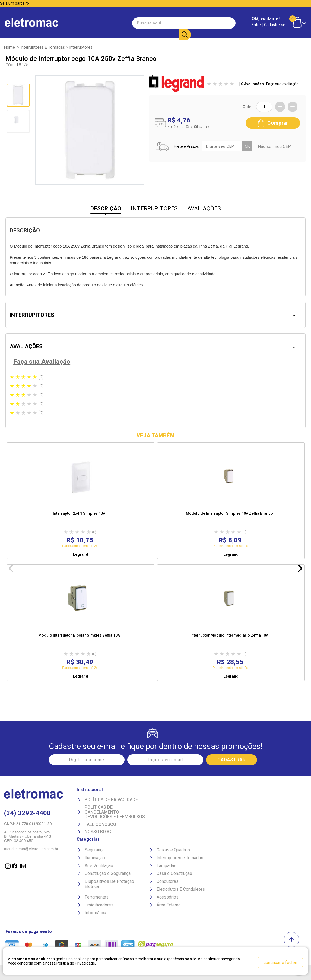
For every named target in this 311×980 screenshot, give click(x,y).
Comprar (273, 123)
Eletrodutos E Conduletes (181, 889)
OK (247, 146)
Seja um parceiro (15, 3)
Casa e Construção (174, 873)
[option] (81, 501)
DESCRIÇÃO (106, 208)
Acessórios (168, 897)
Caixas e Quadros (173, 850)
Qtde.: (248, 107)
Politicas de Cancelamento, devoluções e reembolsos (115, 812)
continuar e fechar (280, 962)
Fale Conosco (100, 824)
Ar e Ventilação (99, 866)
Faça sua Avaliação (42, 362)
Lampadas (166, 866)
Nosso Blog (98, 832)
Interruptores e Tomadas (43, 47)
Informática (95, 913)
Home (9, 47)
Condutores (168, 881)
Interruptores (81, 47)
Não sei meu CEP (274, 146)
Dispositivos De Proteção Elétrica (109, 884)
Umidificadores (99, 905)
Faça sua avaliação (282, 84)
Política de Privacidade (111, 800)
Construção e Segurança (108, 873)
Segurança (95, 850)
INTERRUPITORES (154, 208)
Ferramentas (97, 897)
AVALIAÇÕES (204, 208)
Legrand (81, 554)
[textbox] (161, 23)
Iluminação (95, 858)
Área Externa (169, 905)
